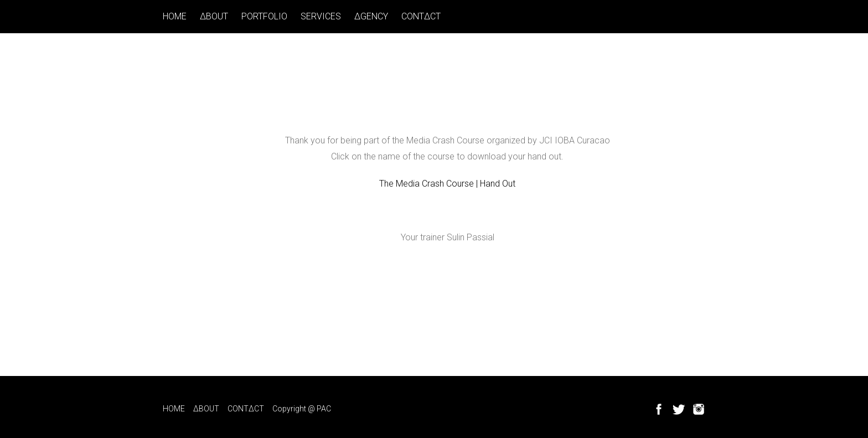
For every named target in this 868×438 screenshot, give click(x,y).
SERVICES (321, 16)
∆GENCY (371, 16)
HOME (175, 16)
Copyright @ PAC (302, 409)
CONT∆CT (421, 16)
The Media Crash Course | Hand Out (447, 184)
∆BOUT (214, 16)
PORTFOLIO (264, 16)
